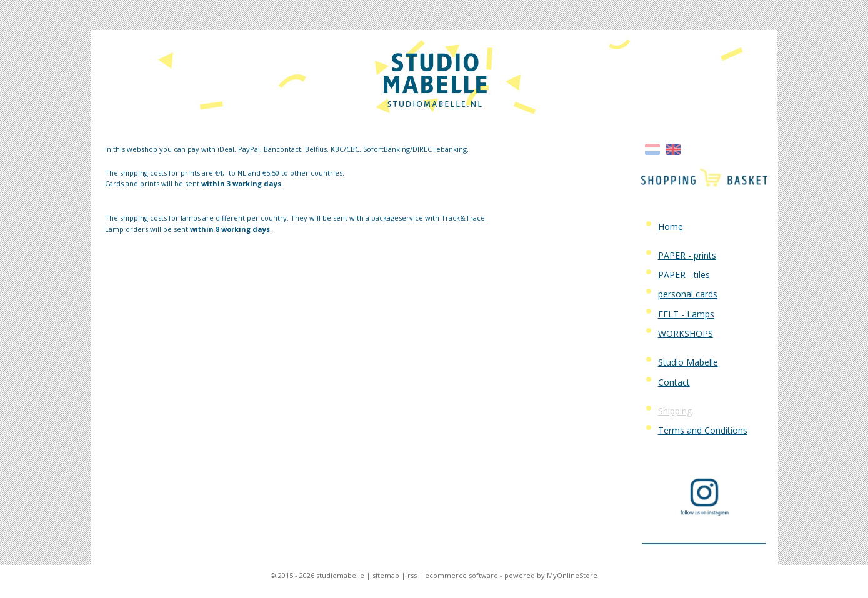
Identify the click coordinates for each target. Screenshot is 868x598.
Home (671, 227)
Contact (674, 382)
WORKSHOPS (686, 333)
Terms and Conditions (703, 430)
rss (412, 575)
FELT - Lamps (686, 314)
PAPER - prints (687, 255)
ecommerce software (461, 575)
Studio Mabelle (688, 362)
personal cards (688, 294)
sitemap (386, 575)
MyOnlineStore (572, 575)
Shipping (675, 411)
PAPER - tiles (684, 275)
